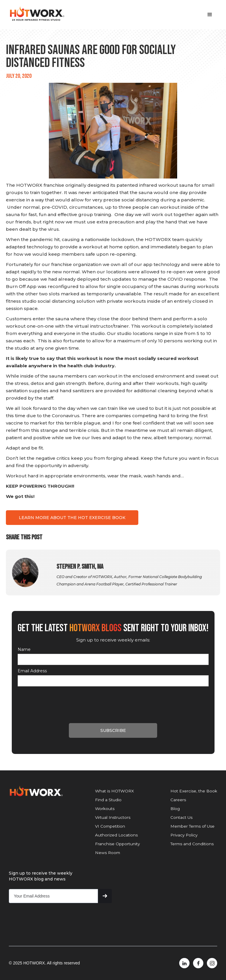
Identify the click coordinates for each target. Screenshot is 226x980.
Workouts (105, 809)
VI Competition (110, 826)
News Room (108, 853)
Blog (175, 809)
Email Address (32, 671)
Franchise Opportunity (117, 844)
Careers (178, 800)
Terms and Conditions (192, 844)
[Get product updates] (53, 896)
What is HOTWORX (114, 791)
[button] (210, 15)
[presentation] (62, 701)
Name (24, 649)
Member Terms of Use (192, 826)
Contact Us (181, 817)
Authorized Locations (116, 835)
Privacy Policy (184, 835)
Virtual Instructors (113, 817)
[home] (37, 14)
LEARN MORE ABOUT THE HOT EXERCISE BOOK (72, 518)
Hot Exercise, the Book (194, 791)
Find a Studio (108, 800)
